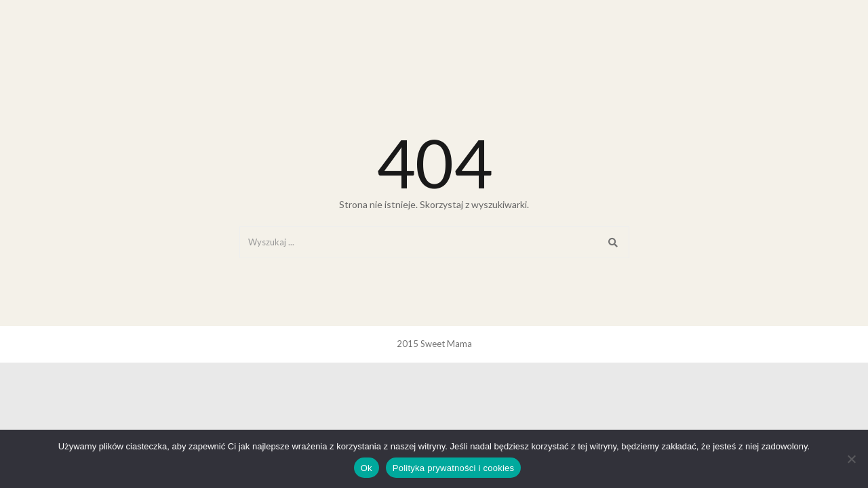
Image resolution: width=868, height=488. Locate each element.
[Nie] (851, 459)
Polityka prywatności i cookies (453, 468)
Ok (367, 468)
